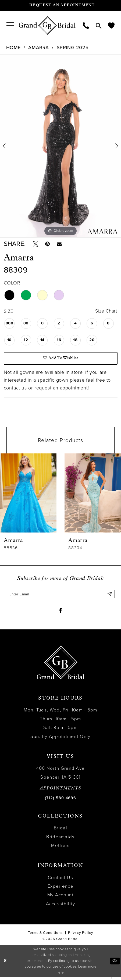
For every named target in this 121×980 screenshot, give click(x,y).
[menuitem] (10, 26)
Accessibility (61, 907)
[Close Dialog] (6, 964)
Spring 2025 (73, 48)
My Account (60, 898)
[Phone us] (86, 26)
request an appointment (61, 390)
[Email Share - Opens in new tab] (62, 245)
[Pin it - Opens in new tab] (49, 245)
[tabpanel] (60, 146)
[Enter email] (60, 596)
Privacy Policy (81, 936)
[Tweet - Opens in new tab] (36, 245)
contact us (15, 390)
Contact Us (60, 881)
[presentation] (28, 495)
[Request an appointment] (60, 6)
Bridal (60, 831)
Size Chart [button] (106, 312)
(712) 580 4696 (61, 801)
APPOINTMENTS (60, 792)
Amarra (39, 48)
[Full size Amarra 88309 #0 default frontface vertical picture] (60, 146)
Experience (60, 890)
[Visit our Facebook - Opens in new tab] (60, 613)
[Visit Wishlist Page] (111, 26)
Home (13, 48)
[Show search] (99, 26)
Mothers (60, 849)
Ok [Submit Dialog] (115, 964)
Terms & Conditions (45, 936)
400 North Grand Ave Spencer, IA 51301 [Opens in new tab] (61, 776)
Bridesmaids (60, 840)
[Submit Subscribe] (110, 596)
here (60, 976)
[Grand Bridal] (47, 26)
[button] (10, 26)
